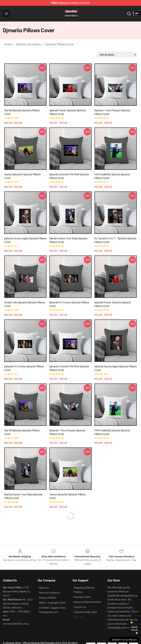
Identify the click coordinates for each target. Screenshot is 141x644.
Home (8, 44)
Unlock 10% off (134, 628)
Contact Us (80, 607)
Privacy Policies (47, 598)
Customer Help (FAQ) (85, 612)
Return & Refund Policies (87, 602)
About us (44, 588)
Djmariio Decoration (29, 44)
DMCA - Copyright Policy (52, 603)
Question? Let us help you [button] (124, 640)
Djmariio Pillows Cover (59, 44)
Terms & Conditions (50, 593)
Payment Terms (82, 597)
